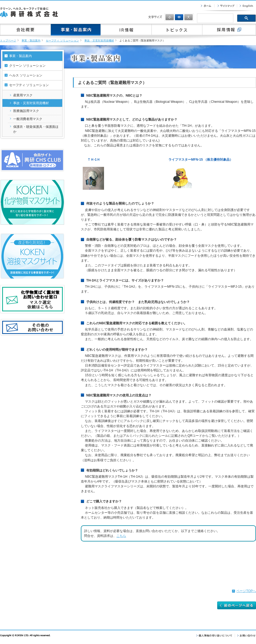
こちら (121, 536)
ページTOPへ (246, 591)
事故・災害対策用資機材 (99, 41)
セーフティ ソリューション (62, 41)
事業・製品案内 (31, 41)
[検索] (215, 19)
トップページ (8, 41)
